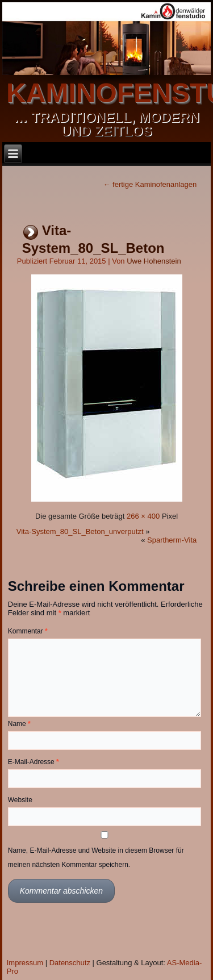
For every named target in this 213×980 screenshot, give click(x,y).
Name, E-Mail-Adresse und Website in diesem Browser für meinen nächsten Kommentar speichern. (96, 858)
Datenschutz (70, 963)
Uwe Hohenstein (154, 261)
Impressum (25, 963)
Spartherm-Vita (172, 540)
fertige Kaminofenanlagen (150, 184)
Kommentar (28, 631)
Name (19, 724)
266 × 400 (143, 516)
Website (20, 800)
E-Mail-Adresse (34, 762)
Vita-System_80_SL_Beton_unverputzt (80, 531)
